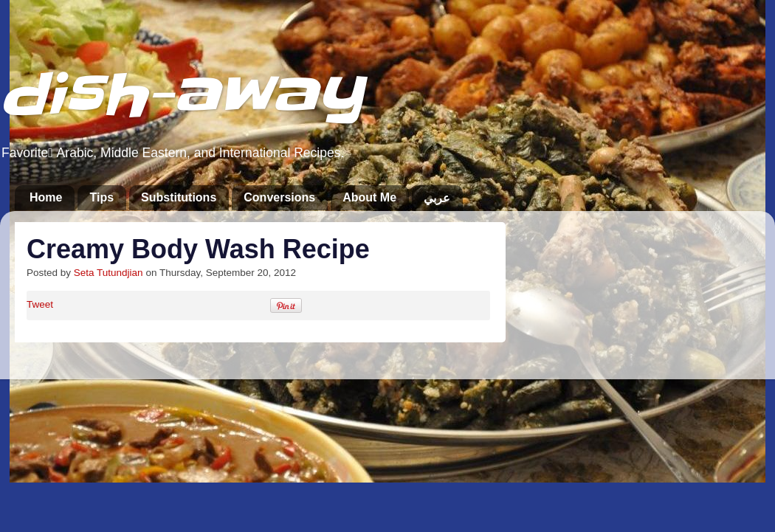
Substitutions (179, 197)
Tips (101, 197)
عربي (437, 198)
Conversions (279, 197)
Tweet (40, 304)
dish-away (181, 95)
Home (46, 197)
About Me (369, 197)
